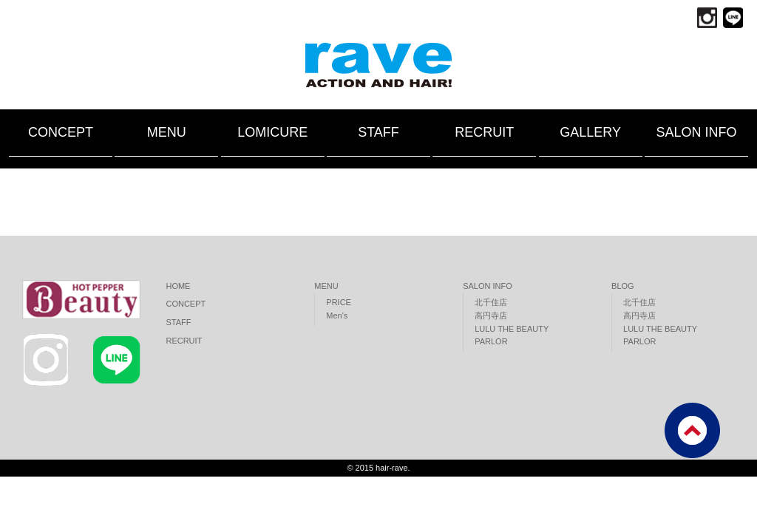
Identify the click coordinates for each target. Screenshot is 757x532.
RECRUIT (484, 132)
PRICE (339, 302)
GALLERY (590, 132)
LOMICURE (272, 132)
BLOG (623, 286)
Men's (337, 316)
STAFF (378, 132)
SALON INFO (696, 132)
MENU (167, 132)
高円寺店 (491, 316)
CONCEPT (61, 132)
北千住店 (491, 302)
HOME (178, 286)
